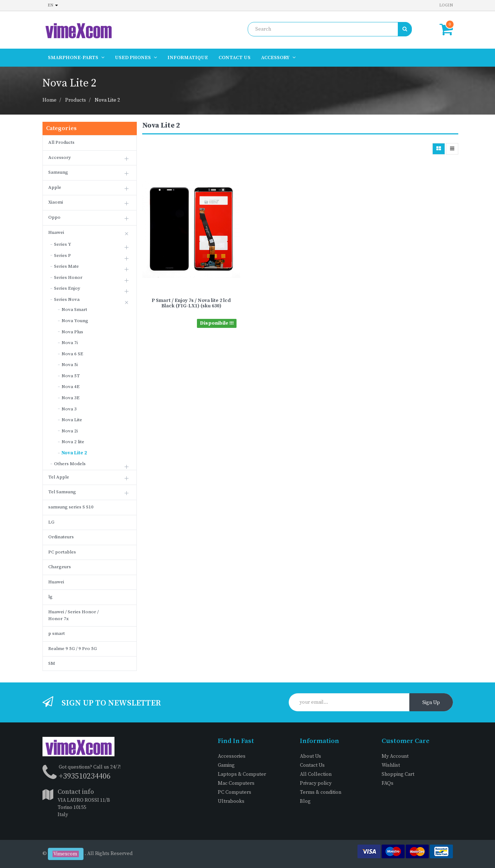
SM (52, 663)
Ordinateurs (61, 537)
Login (446, 5)
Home (49, 100)
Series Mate (66, 266)
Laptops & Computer (242, 774)
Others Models (70, 464)
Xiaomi (56, 202)
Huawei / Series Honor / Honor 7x (73, 615)
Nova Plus (72, 332)
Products (76, 100)
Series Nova (67, 299)
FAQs (388, 783)
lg (50, 597)
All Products (61, 142)
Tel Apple (59, 477)
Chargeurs (60, 567)
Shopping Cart (398, 774)
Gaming (226, 765)
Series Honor (68, 277)
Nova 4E (71, 387)
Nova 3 (69, 409)
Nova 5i (70, 365)
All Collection (316, 774)
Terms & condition (321, 792)
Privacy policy (316, 783)
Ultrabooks (231, 801)
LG (51, 522)
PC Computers (235, 792)
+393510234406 (85, 776)
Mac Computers (236, 783)
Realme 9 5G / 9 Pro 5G (73, 649)
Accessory (60, 157)
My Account (395, 756)
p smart (57, 633)
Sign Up (431, 703)
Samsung (58, 172)
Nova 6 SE (72, 354)
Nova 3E (71, 398)
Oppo (54, 217)
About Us (310, 756)
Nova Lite (72, 420)
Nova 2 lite (73, 442)
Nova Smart (74, 310)
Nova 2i (70, 431)
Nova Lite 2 (107, 100)
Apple (55, 187)
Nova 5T (71, 376)
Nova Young (75, 321)
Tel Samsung (62, 492)
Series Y (63, 244)
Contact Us (312, 765)
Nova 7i (70, 343)
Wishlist (391, 765)
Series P (62, 255)
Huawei (56, 232)
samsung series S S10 (71, 507)
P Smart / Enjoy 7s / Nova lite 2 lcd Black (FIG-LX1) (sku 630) (191, 303)
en (53, 5)
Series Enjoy (67, 288)
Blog (305, 801)
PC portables (62, 552)
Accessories (232, 756)
